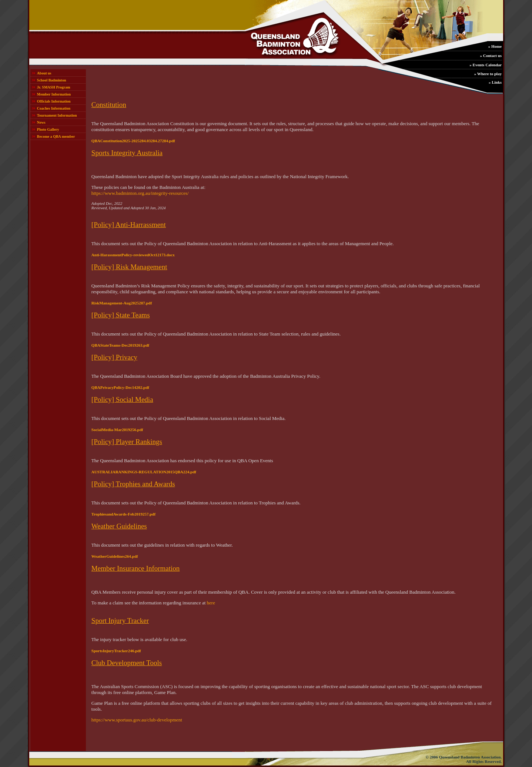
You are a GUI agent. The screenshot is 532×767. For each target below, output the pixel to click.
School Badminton (52, 80)
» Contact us (491, 56)
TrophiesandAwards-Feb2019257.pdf (123, 514)
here (211, 603)
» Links (495, 82)
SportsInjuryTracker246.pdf (116, 651)
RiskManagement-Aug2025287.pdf (122, 303)
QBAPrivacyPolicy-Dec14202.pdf (120, 387)
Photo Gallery (48, 129)
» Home (495, 46)
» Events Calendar (486, 65)
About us (44, 73)
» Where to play (488, 74)
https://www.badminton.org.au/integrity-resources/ (140, 193)
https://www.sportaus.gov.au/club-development (137, 720)
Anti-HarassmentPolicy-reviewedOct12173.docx (133, 255)
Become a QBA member (56, 136)
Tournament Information (57, 115)
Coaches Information (54, 108)
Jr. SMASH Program (54, 87)
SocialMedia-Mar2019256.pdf (117, 430)
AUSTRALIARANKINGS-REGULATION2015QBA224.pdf (144, 472)
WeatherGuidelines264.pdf (115, 556)
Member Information (54, 94)
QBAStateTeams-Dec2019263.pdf (120, 345)
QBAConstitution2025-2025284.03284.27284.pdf (133, 141)
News (41, 122)
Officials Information (54, 101)
